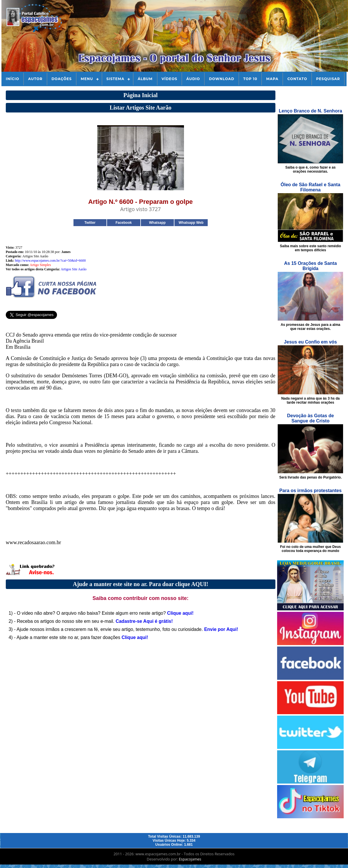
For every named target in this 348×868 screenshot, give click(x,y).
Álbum (145, 79)
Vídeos (170, 79)
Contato (297, 79)
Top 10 (250, 79)
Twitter (90, 223)
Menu (87, 79)
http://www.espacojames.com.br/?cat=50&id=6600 (50, 261)
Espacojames (190, 859)
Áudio (193, 79)
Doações (62, 79)
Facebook (124, 223)
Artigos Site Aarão (74, 269)
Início (12, 79)
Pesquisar (328, 79)
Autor (35, 79)
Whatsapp (157, 223)
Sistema (115, 79)
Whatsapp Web (191, 223)
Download (221, 79)
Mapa (272, 79)
